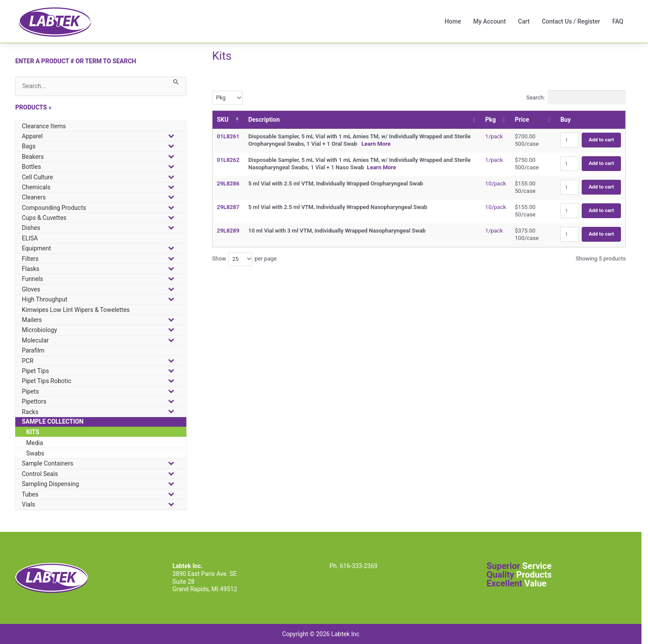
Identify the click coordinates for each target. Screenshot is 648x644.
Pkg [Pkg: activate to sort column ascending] (490, 120)
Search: (576, 97)
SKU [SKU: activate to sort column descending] (223, 120)
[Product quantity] (569, 140)
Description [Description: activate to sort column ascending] (264, 120)
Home (453, 21)
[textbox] (223, 98)
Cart (524, 21)
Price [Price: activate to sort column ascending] (522, 120)
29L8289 (228, 231)
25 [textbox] (235, 259)
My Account (489, 21)
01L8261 (228, 136)
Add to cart (601, 140)
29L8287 (228, 207)
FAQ (618, 21)
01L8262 (228, 160)
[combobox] (227, 98)
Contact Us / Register (571, 21)
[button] (101, 207)
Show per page (244, 259)
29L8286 (228, 183)
